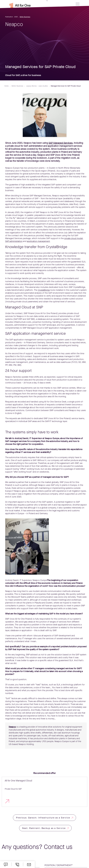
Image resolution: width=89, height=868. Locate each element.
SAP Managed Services (61, 143)
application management (38, 241)
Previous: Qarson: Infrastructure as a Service (43, 818)
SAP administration (14, 241)
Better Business (25, 17)
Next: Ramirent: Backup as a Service (44, 828)
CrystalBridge (44, 290)
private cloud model (74, 238)
